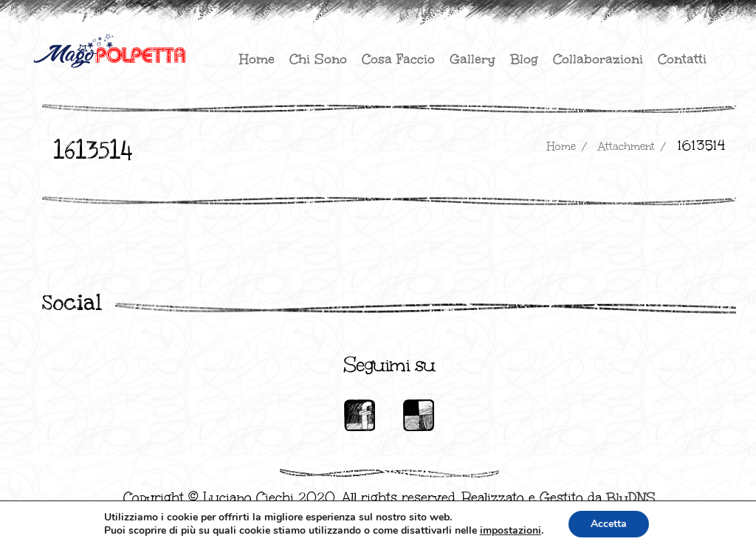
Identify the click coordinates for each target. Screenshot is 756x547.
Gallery (472, 59)
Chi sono (318, 59)
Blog (524, 59)
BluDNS (631, 498)
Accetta (609, 524)
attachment (626, 147)
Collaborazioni (598, 59)
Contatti (682, 59)
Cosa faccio (398, 59)
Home (257, 59)
